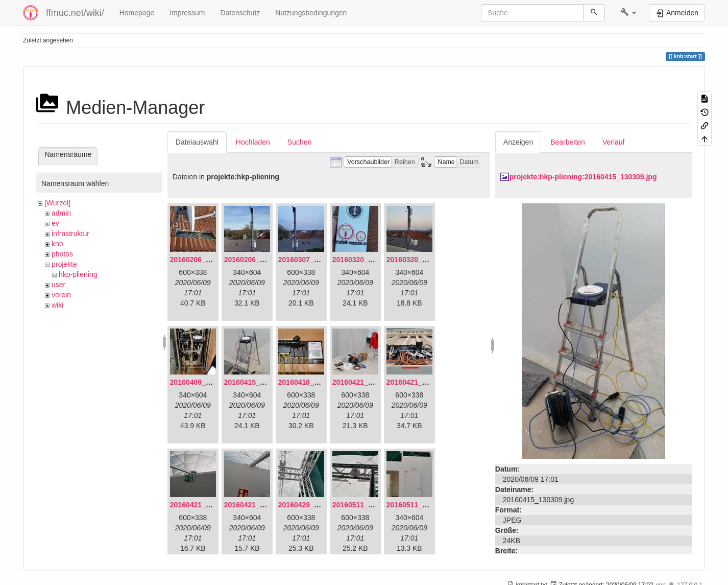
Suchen (299, 142)
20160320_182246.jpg (423, 260)
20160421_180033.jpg (423, 382)
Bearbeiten (568, 142)
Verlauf (614, 142)
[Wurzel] (57, 203)
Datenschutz (240, 13)
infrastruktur (70, 233)
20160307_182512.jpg (314, 260)
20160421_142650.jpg (369, 382)
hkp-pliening (78, 274)
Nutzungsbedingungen (311, 13)
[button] (628, 13)
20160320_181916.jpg (369, 260)
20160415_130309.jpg (260, 382)
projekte (64, 264)
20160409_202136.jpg (206, 382)
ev (55, 223)
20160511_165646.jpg (369, 505)
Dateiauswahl (197, 142)
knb (57, 244)
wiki (57, 305)
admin (61, 213)
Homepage (137, 13)
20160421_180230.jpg (260, 505)
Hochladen (253, 142)
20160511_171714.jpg (423, 505)
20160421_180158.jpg (206, 505)
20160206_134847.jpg (206, 260)
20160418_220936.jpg (314, 382)
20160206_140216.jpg (260, 260)
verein (61, 295)
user (58, 285)
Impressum (187, 13)
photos (62, 254)
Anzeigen (518, 142)
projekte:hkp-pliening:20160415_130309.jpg (583, 177)
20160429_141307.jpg (314, 505)
